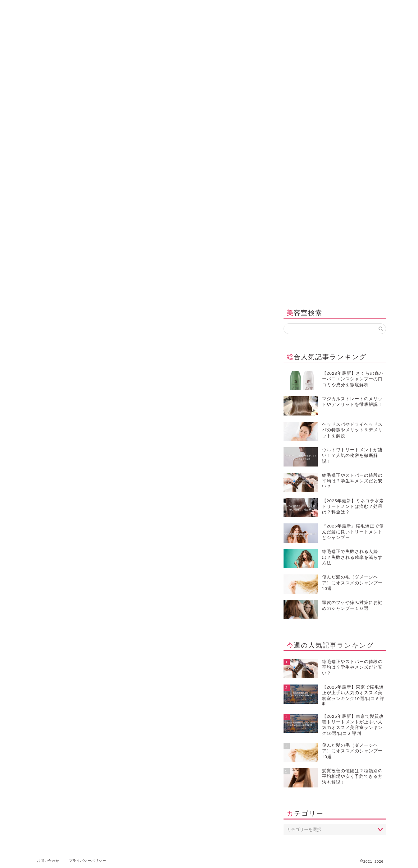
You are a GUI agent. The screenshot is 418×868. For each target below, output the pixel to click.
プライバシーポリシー (88, 861)
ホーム (46, 288)
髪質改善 (114, 288)
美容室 (215, 288)
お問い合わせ (288, 288)
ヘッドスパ (182, 288)
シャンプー (79, 288)
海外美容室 (248, 288)
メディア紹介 (329, 288)
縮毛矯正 (147, 288)
